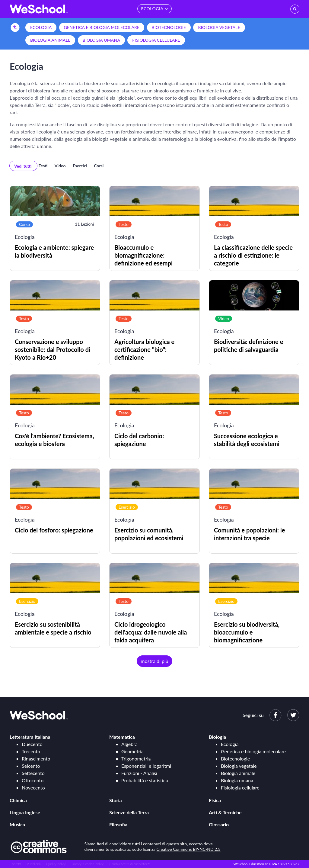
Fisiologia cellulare (156, 40)
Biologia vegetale (219, 27)
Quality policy (56, 864)
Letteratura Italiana (30, 737)
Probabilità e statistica (145, 780)
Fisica (215, 800)
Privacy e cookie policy (88, 864)
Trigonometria (136, 759)
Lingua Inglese (25, 812)
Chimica (18, 800)
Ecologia (41, 27)
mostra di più (154, 661)
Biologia (217, 737)
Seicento (31, 766)
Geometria (132, 751)
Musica (17, 824)
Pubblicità (34, 864)
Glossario (219, 824)
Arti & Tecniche (225, 812)
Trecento (31, 751)
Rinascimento (36, 759)
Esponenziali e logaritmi (146, 766)
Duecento (32, 744)
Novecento (33, 788)
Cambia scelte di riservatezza (130, 864)
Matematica (122, 737)
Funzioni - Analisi (139, 773)
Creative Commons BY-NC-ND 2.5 (189, 849)
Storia (116, 800)
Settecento (33, 773)
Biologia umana (102, 40)
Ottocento (33, 780)
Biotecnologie (169, 27)
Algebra (129, 744)
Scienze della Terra (129, 812)
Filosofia (118, 824)
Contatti (15, 864)
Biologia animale (50, 40)
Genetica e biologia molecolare (102, 27)
